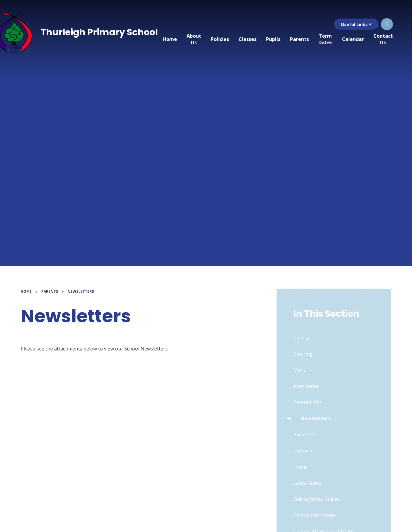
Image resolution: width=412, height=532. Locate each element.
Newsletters (81, 291)
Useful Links (356, 24)
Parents (50, 291)
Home (26, 291)
